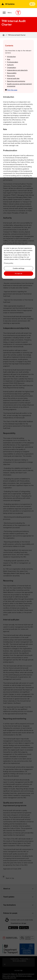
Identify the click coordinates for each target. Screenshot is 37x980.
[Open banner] (32, 4)
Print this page (11, 90)
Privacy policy (8, 263)
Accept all (18, 274)
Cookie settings (18, 268)
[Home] (4, 35)
